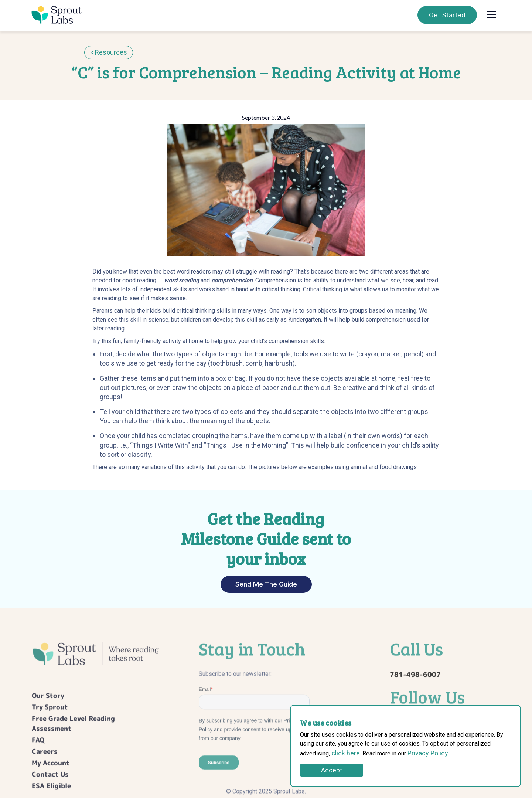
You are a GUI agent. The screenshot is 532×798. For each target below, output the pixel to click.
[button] (492, 15)
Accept (332, 770)
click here (346, 753)
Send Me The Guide (266, 584)
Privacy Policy (428, 753)
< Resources (109, 52)
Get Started (447, 15)
